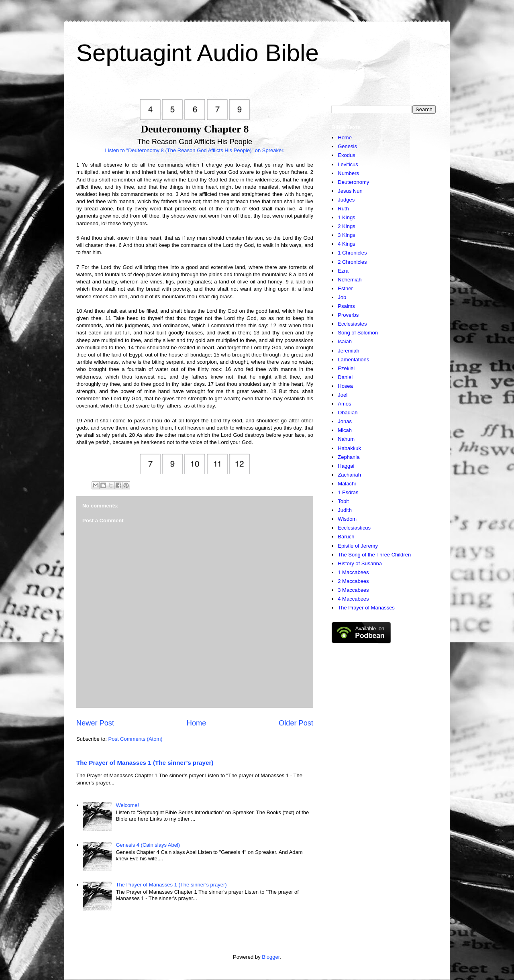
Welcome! (127, 805)
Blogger (271, 957)
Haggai (346, 466)
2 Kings (346, 226)
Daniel (345, 377)
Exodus (346, 155)
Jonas (345, 421)
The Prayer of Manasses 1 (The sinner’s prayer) (145, 763)
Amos (344, 404)
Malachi (347, 484)
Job (342, 297)
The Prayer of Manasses (366, 608)
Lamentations (353, 360)
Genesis (347, 146)
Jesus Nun (350, 191)
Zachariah (349, 475)
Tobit (343, 501)
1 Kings (346, 217)
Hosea (345, 386)
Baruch (346, 537)
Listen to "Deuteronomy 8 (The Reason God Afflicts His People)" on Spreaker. (195, 150)
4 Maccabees (353, 599)
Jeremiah (348, 351)
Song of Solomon (358, 333)
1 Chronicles (352, 253)
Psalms (346, 306)
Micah (345, 430)
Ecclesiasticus (354, 528)
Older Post (296, 723)
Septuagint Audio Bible (198, 53)
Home (197, 723)
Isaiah (345, 341)
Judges (346, 200)
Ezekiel (346, 368)
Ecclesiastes (352, 324)
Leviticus (348, 164)
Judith (345, 510)
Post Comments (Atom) (136, 739)
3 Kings (346, 235)
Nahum (346, 439)
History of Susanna (360, 563)
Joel (343, 395)
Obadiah (348, 413)
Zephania (349, 457)
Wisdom (347, 519)
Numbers (348, 173)
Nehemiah (350, 280)
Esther (345, 288)
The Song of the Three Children (374, 555)
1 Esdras (348, 492)
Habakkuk (349, 448)
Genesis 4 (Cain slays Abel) (148, 845)
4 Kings (346, 244)
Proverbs (348, 315)
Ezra (343, 271)
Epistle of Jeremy (358, 546)
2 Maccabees (353, 581)
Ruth (343, 209)
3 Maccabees (353, 590)
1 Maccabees (353, 572)
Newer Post (95, 723)
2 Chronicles (352, 262)
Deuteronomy (353, 182)
